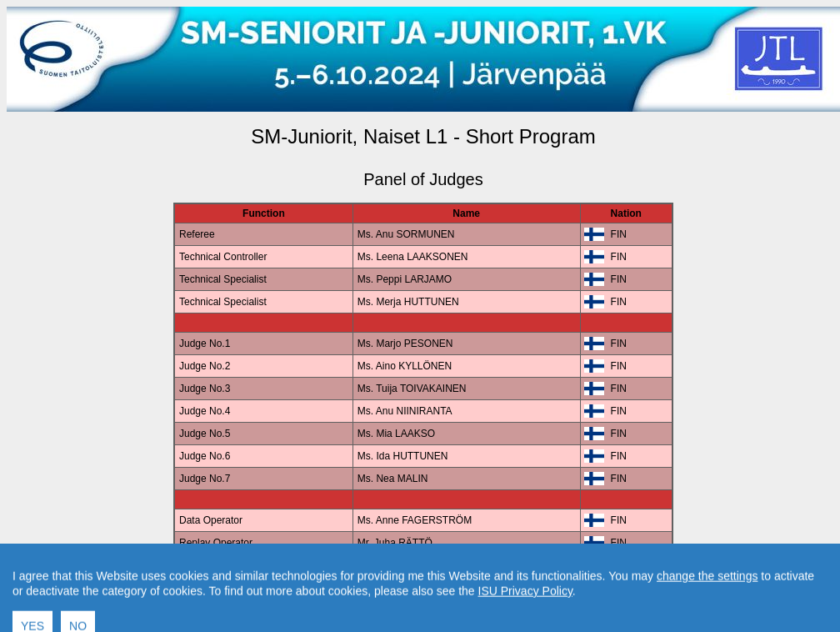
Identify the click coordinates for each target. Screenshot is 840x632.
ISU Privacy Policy (525, 619)
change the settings (707, 604)
